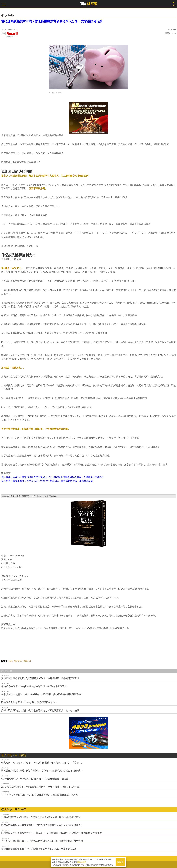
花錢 (11, 661)
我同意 (120, 862)
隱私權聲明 (82, 862)
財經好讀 (12, 35)
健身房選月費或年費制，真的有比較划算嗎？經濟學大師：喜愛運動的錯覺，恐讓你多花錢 (47, 481)
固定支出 (18, 661)
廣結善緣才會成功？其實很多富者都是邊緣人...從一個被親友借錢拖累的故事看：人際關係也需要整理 (53, 477)
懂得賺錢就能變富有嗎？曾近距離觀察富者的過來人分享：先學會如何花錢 (52, 21)
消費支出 (27, 661)
